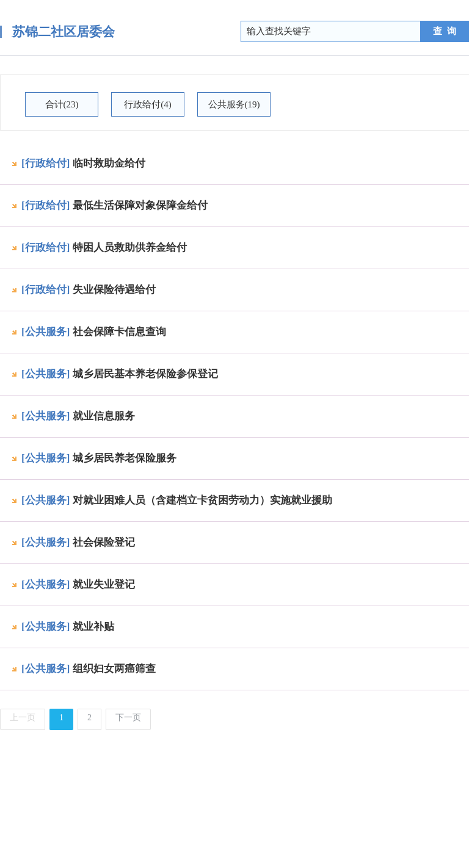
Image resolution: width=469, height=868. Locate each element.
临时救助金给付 (109, 163)
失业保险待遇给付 (114, 290)
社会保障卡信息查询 (119, 332)
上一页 (23, 718)
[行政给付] (45, 163)
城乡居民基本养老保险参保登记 (145, 374)
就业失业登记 (104, 584)
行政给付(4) (148, 104)
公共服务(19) (234, 104)
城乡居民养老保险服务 (125, 458)
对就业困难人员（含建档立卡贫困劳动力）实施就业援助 (202, 500)
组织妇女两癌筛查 (114, 669)
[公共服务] (45, 332)
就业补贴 (93, 627)
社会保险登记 (104, 542)
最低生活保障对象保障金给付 (140, 205)
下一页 (128, 718)
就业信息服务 (104, 416)
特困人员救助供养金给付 (130, 248)
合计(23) (62, 104)
